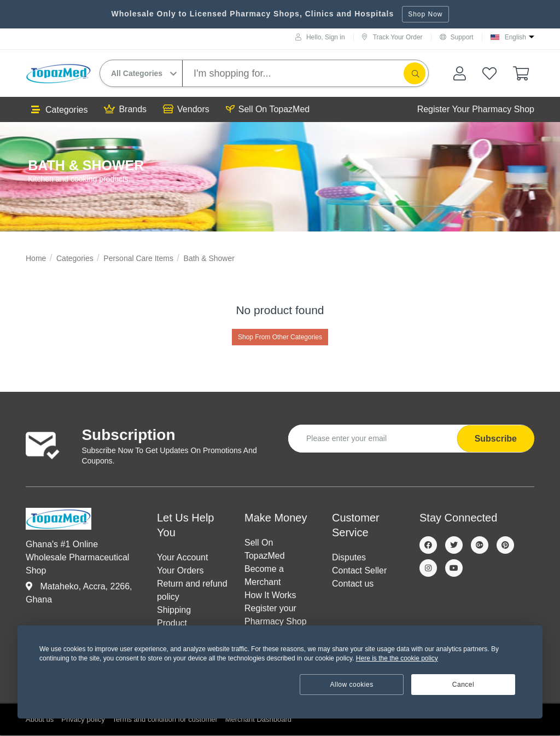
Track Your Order (392, 37)
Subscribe (496, 439)
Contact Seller (360, 570)
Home (36, 258)
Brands (125, 109)
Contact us (353, 584)
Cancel (463, 685)
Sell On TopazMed (268, 109)
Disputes (349, 557)
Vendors (186, 109)
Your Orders (180, 570)
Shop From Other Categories (280, 337)
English (515, 37)
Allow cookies (352, 685)
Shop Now (425, 14)
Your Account (183, 557)
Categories (59, 110)
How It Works (270, 595)
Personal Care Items (138, 258)
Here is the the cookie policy (397, 658)
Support (457, 37)
